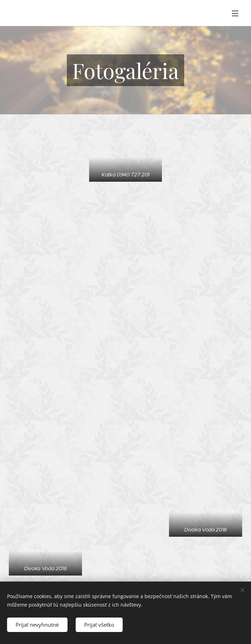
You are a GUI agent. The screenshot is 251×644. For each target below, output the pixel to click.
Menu (235, 13)
